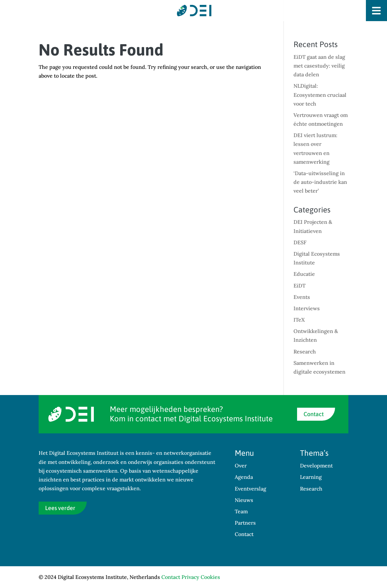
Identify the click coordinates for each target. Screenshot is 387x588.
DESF (300, 242)
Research (305, 352)
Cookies (210, 577)
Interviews (307, 308)
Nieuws (244, 500)
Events (302, 297)
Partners (245, 523)
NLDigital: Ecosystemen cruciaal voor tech (320, 95)
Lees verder (60, 508)
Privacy (190, 577)
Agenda (244, 477)
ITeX (299, 320)
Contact (314, 414)
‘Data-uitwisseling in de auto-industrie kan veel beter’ (320, 182)
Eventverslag (250, 489)
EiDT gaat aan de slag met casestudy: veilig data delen (319, 66)
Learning (311, 477)
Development (316, 466)
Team (241, 511)
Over (241, 466)
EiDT (300, 286)
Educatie (304, 274)
